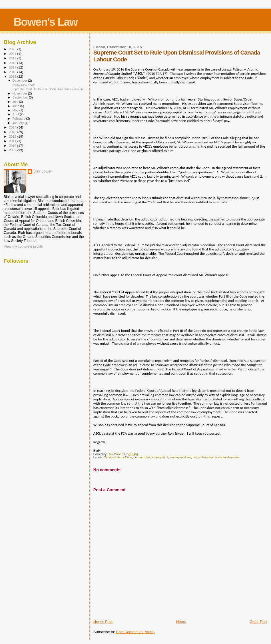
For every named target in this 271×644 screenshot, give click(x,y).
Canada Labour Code (118, 457)
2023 (13, 49)
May (16, 110)
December (20, 81)
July (16, 102)
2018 (13, 63)
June (16, 106)
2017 (13, 67)
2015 (13, 76)
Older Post (259, 622)
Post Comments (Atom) (135, 632)
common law (142, 457)
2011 (13, 141)
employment (160, 457)
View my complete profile (23, 246)
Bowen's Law (45, 22)
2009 (13, 150)
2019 (13, 58)
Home (181, 622)
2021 (13, 54)
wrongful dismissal (227, 457)
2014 (13, 127)
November (20, 93)
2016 (13, 72)
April (16, 114)
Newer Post (103, 622)
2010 (13, 146)
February (19, 119)
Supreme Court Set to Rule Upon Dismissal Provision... (48, 89)
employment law (180, 457)
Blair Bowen (43, 171)
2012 (13, 136)
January (19, 123)
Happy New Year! (23, 85)
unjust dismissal (203, 457)
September (21, 97)
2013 (13, 132)
